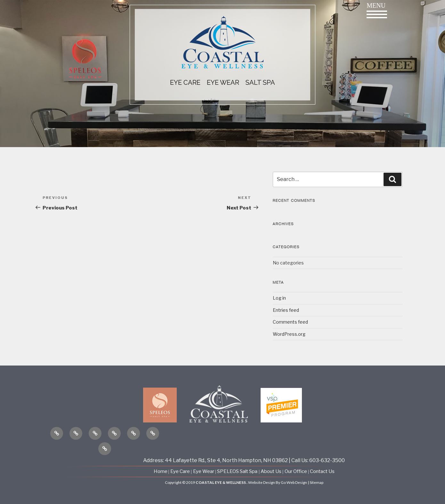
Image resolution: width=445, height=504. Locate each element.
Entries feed (286, 310)
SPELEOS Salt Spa (237, 471)
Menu (377, 10)
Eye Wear (204, 471)
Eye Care (180, 471)
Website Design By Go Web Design (278, 482)
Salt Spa (260, 83)
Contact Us (322, 471)
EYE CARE (185, 83)
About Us (271, 471)
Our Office (296, 471)
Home (161, 471)
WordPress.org (289, 334)
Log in (279, 298)
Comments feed (290, 322)
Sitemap (316, 482)
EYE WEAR (223, 83)
